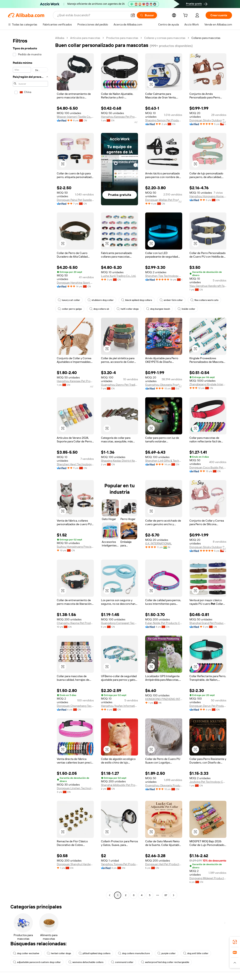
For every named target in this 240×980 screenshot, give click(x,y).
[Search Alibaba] (92, 15)
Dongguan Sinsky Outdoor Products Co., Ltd (208, 120)
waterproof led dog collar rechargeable (165, 962)
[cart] (186, 16)
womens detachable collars (86, 962)
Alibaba (60, 38)
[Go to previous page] (110, 895)
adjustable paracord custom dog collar (37, 962)
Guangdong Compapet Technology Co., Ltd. (119, 623)
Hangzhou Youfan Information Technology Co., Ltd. (119, 706)
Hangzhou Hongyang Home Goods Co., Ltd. (208, 196)
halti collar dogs (128, 309)
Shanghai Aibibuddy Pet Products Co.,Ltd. (119, 785)
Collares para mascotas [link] (206, 38)
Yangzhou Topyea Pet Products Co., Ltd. (119, 864)
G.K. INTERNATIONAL (158, 543)
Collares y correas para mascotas (165, 38)
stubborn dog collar (101, 300)
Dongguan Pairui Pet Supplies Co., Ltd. (75, 200)
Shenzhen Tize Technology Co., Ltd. (164, 276)
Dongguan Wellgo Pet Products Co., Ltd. (164, 200)
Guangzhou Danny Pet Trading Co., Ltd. (119, 385)
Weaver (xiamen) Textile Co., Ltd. (75, 117)
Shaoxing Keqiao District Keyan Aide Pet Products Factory (119, 461)
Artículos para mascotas (85, 38)
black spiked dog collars (137, 300)
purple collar (166, 953)
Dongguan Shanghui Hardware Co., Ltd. (75, 864)
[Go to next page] (174, 895)
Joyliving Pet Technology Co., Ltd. (208, 782)
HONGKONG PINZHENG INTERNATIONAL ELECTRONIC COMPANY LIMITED (164, 699)
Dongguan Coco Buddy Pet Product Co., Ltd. (208, 467)
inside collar (186, 309)
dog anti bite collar (196, 953)
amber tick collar (171, 300)
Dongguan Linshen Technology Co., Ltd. (75, 788)
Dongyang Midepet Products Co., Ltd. (208, 878)
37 (166, 895)
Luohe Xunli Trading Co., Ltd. (118, 276)
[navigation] (30, 467)
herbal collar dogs (59, 953)
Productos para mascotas (122, 38)
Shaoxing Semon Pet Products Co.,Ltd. (164, 120)
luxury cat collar (69, 300)
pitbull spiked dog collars (94, 953)
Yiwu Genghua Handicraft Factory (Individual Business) (208, 286)
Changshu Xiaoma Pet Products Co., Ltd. (75, 623)
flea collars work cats (204, 300)
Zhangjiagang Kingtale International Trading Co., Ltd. (208, 384)
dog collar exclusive (26, 953)
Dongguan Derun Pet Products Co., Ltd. (208, 706)
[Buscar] (147, 15)
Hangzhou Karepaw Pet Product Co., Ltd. (119, 117)
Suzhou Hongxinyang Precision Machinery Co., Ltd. (75, 547)
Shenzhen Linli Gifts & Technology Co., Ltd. (164, 461)
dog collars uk (99, 309)
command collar (122, 962)
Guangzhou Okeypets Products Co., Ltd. (164, 385)
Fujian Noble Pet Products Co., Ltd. (164, 623)
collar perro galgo (70, 309)
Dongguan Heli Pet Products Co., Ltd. (164, 864)
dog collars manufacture (134, 953)
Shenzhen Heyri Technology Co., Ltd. (75, 464)
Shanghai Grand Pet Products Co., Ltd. (208, 623)
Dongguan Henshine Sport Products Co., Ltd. (75, 283)
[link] (235, 942)
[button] (133, 15)
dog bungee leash (158, 309)
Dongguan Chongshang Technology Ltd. (75, 706)
